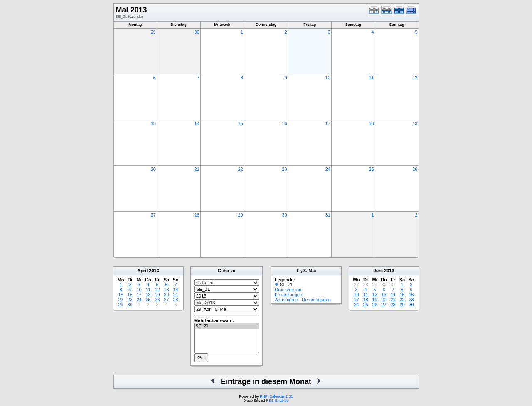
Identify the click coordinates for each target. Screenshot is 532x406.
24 (328, 169)
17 (328, 123)
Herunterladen (316, 300)
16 (284, 123)
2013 (154, 271)
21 (197, 169)
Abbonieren (286, 300)
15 (241, 123)
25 (371, 169)
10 (328, 78)
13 (153, 123)
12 (415, 78)
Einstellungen (288, 295)
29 (153, 32)
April (142, 271)
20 (153, 169)
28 (197, 215)
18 (371, 123)
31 (328, 215)
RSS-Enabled (277, 401)
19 (415, 123)
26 (415, 169)
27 (153, 215)
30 (197, 32)
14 (197, 123)
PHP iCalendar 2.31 (276, 396)
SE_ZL (227, 326)
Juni (378, 271)
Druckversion (288, 290)
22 (241, 169)
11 (371, 78)
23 (284, 169)
